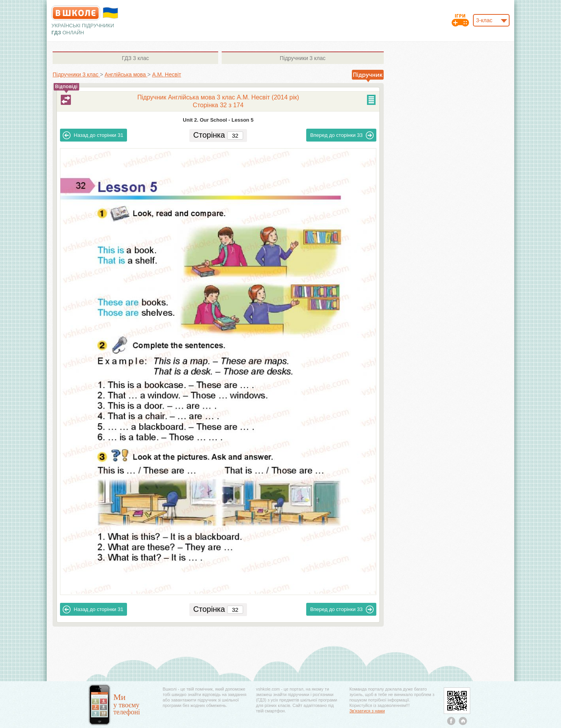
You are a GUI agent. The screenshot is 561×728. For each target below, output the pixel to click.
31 (93, 135)
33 (342, 135)
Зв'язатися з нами (367, 711)
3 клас (135, 58)
